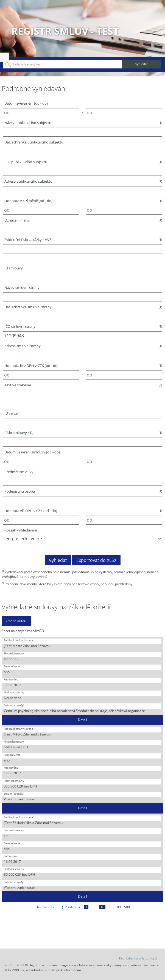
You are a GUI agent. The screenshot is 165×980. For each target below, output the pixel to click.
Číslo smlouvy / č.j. (83, 433)
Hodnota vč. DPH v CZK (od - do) (83, 511)
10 (102, 907)
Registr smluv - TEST (65, 31)
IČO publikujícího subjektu (83, 162)
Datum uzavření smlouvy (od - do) (32, 452)
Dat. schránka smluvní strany (83, 307)
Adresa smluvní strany (83, 346)
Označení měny (83, 220)
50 (110, 907)
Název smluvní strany (22, 288)
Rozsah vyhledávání (21, 530)
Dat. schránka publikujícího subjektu (34, 142)
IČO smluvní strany (83, 326)
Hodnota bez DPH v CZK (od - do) (83, 366)
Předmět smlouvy (19, 472)
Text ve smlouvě (83, 385)
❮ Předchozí (71, 907)
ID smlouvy (14, 268)
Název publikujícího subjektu (83, 123)
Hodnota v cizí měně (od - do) (83, 201)
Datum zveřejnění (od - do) (26, 103)
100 (118, 907)
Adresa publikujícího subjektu (83, 181)
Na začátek (46, 907)
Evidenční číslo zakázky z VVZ (83, 240)
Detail (82, 720)
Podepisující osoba (83, 491)
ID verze (11, 413)
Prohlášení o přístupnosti (138, 958)
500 (127, 907)
